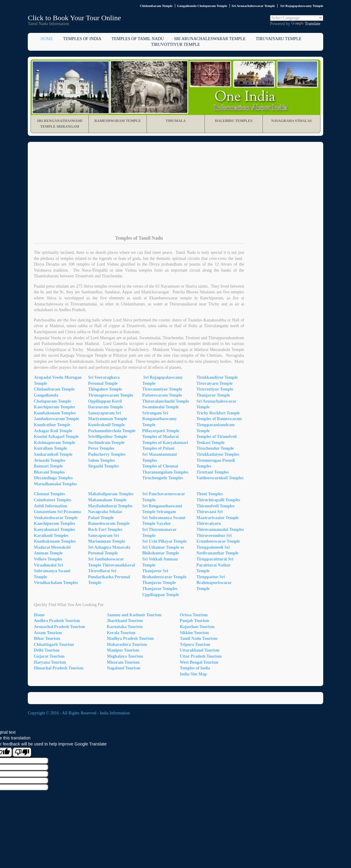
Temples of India (82, 39)
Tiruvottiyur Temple (175, 45)
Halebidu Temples (233, 121)
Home (47, 39)
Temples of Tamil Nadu (138, 39)
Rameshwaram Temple (118, 121)
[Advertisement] (175, 193)
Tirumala (176, 121)
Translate (306, 24)
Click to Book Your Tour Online (74, 18)
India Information (115, 713)
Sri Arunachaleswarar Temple (210, 39)
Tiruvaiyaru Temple (279, 39)
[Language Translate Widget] (297, 18)
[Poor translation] (22, 752)
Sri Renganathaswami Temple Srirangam (60, 124)
